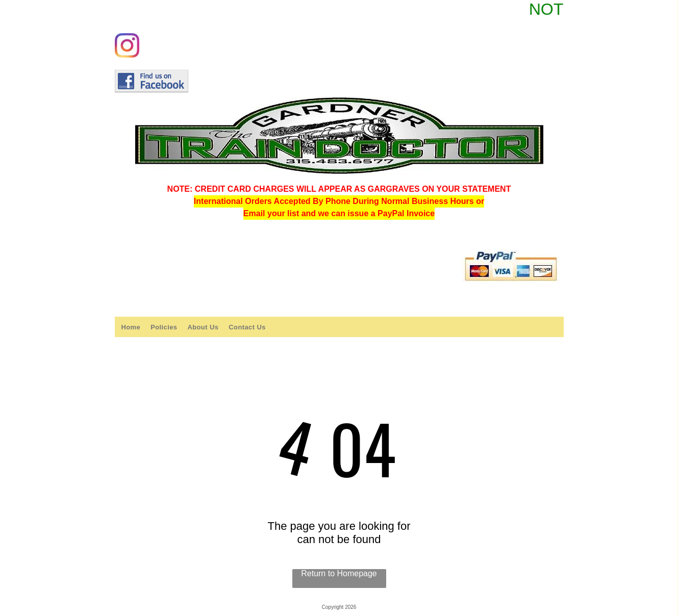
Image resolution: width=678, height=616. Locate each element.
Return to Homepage (339, 573)
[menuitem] (131, 327)
